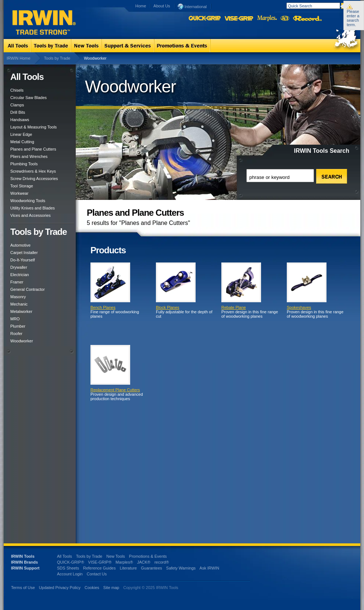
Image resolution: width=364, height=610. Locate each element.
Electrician (20, 275)
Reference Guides (99, 568)
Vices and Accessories (31, 215)
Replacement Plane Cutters (115, 390)
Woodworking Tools (28, 201)
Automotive (20, 245)
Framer (17, 282)
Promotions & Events (148, 556)
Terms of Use (23, 588)
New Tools (116, 556)
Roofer (16, 334)
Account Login (70, 574)
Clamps (17, 105)
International (192, 6)
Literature (128, 568)
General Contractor (28, 289)
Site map (111, 588)
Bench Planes (103, 307)
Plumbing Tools (24, 164)
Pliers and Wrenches (29, 156)
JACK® (144, 562)
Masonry (18, 297)
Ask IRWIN (210, 568)
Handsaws (20, 120)
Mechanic (19, 304)
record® (162, 562)
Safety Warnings (181, 568)
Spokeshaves (299, 307)
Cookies (92, 588)
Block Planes (168, 307)
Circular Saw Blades (28, 98)
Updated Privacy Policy (60, 588)
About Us (162, 6)
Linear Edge (21, 134)
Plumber (18, 326)
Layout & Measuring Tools (33, 127)
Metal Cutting (22, 142)
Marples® (124, 562)
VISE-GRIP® (100, 562)
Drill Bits (18, 112)
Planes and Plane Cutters (33, 149)
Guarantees (151, 568)
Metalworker (21, 311)
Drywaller (19, 267)
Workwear (19, 193)
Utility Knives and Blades (33, 208)
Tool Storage (22, 186)
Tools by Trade (57, 58)
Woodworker (22, 341)
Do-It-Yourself (23, 260)
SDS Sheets (68, 568)
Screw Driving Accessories (34, 179)
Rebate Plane (234, 307)
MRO (15, 319)
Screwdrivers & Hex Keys (33, 171)
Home (141, 6)
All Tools (65, 556)
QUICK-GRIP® (71, 562)
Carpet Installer (24, 253)
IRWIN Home (19, 58)
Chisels (17, 90)
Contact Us (97, 574)
